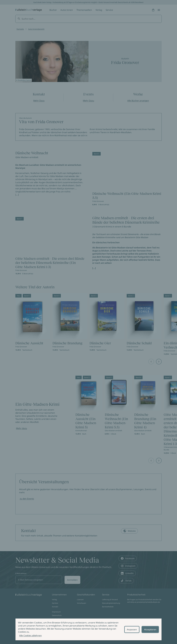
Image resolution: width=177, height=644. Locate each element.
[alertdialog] (89, 629)
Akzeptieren (150, 629)
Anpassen (132, 629)
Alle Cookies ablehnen (30, 635)
